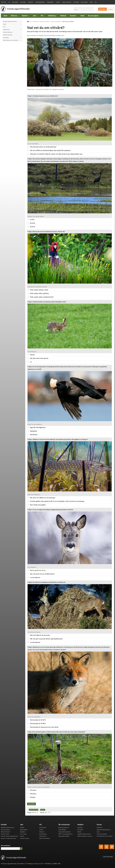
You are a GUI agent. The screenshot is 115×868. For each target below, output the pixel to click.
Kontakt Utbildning (8, 32)
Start (5, 16)
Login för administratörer (108, 857)
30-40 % (33, 223)
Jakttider (23, 2)
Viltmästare (6, 38)
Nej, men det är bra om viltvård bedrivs (42, 574)
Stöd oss (15, 16)
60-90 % (33, 227)
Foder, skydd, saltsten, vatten (39, 290)
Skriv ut (43, 810)
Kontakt (73, 16)
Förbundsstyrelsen (5, 830)
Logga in (111, 9)
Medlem (63, 16)
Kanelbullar (34, 435)
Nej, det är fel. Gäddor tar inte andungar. (43, 498)
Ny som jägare (93, 16)
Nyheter (26, 16)
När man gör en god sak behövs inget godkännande (46, 639)
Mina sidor (15, 2)
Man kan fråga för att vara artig (40, 635)
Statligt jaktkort (24, 830)
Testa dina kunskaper (44, 22)
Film (4, 27)
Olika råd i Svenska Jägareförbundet (10, 836)
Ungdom (22, 836)
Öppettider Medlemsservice (8, 828)
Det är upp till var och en (38, 570)
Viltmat (58, 2)
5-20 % (32, 220)
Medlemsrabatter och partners (85, 836)
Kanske (32, 355)
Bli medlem (102, 9)
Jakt (35, 16)
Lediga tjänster (67, 2)
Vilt (43, 16)
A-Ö (9, 2)
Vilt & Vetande (43, 828)
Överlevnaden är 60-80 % (38, 723)
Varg (91, 2)
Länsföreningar (40, 2)
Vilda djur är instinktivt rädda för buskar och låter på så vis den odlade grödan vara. (56, 154)
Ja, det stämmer (35, 577)
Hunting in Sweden (25, 838)
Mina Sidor (80, 828)
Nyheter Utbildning (8, 35)
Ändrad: (42, 812)
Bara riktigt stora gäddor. (38, 505)
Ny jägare (76, 2)
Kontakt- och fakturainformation (9, 838)
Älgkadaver (34, 431)
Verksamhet (50, 2)
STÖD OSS (4, 2)
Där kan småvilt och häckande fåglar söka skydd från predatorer (50, 150)
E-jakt (5, 24)
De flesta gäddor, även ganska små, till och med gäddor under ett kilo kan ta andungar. (57, 501)
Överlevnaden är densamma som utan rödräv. (44, 727)
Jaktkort (31, 2)
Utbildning (52, 16)
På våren (33, 797)
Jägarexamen (6, 29)
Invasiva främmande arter (65, 832)
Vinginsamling (43, 836)
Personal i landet (5, 834)
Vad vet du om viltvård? (68, 22)
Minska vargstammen (64, 828)
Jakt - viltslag (23, 834)
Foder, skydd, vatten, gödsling (39, 293)
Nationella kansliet (5, 832)
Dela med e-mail (34, 810)
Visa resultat (31, 804)
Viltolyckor (42, 832)
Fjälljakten (84, 2)
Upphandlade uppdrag (64, 836)
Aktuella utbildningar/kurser (10, 21)
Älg (96, 2)
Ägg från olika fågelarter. (38, 427)
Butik (83, 16)
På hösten (33, 794)
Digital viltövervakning (45, 838)
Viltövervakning (43, 834)
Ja (31, 362)
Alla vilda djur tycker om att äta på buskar (43, 147)
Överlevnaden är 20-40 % (38, 720)
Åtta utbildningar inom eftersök (11, 40)
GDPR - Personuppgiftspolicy (65, 834)
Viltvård (41, 830)
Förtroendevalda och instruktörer (105, 836)
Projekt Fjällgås (62, 830)
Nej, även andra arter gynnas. (39, 358)
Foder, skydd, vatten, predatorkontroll (42, 297)
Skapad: (29, 812)
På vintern (33, 790)
